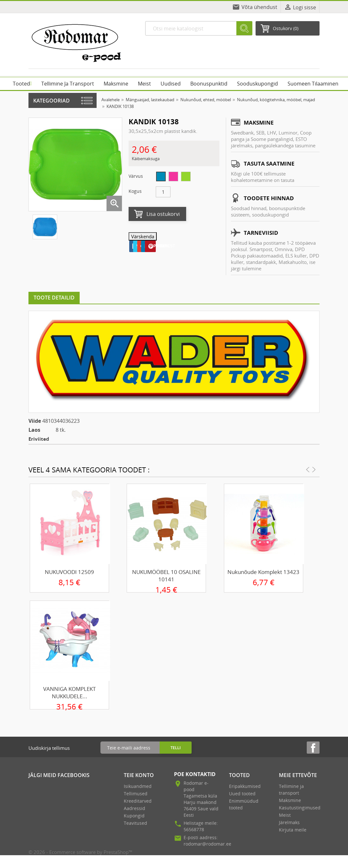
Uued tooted (242, 794)
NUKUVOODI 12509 (69, 572)
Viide (35, 421)
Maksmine (290, 800)
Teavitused (135, 823)
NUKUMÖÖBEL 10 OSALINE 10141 (166, 576)
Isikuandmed (138, 786)
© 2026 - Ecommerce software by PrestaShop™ (80, 852)
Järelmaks (289, 822)
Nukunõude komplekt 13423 (263, 572)
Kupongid (134, 816)
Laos (34, 430)
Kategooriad (51, 101)
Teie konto (139, 775)
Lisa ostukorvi (163, 214)
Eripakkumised (245, 786)
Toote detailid (54, 298)
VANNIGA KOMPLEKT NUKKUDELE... (69, 692)
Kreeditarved (138, 801)
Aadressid (134, 808)
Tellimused (136, 794)
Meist (285, 815)
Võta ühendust (259, 7)
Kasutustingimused (300, 808)
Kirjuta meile (293, 830)
